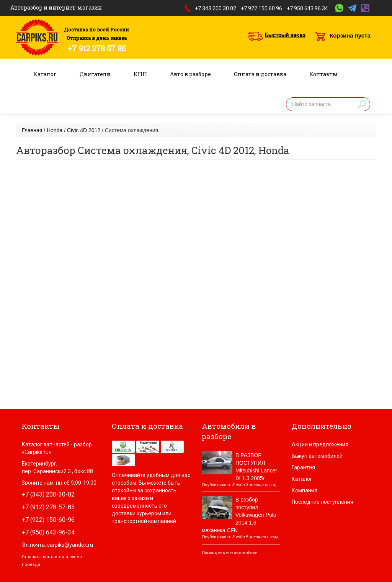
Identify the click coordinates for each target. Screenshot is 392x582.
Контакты (323, 74)
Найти (362, 104)
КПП (140, 74)
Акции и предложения (320, 444)
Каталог (45, 74)
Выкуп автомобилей (317, 456)
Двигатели (95, 74)
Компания (305, 490)
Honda (55, 130)
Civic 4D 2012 (84, 130)
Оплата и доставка (260, 74)
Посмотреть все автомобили (230, 552)
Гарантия (303, 467)
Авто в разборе (190, 74)
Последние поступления (323, 502)
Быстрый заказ (285, 35)
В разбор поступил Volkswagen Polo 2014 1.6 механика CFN (239, 515)
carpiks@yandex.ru (70, 545)
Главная (32, 130)
